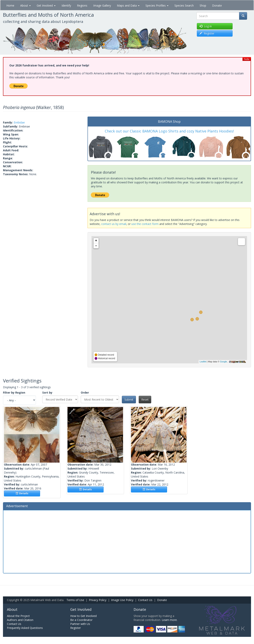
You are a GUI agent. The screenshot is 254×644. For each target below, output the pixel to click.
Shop (203, 5)
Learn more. (170, 620)
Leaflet (203, 362)
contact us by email (114, 224)
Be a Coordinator (81, 620)
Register (76, 628)
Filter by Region (14, 393)
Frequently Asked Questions (25, 628)
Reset (145, 399)
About (25, 5)
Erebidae (19, 122)
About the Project (18, 616)
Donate (217, 5)
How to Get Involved (83, 616)
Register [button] (207, 33)
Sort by (47, 393)
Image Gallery (102, 5)
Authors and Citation (20, 620)
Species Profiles (157, 5)
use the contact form (145, 224)
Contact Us (145, 600)
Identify (66, 5)
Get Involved (46, 5)
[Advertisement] (127, 541)
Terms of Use (75, 600)
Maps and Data (128, 5)
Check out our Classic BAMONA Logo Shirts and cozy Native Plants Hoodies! (169, 131)
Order (85, 393)
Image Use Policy (122, 600)
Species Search (184, 5)
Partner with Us (80, 624)
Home (10, 5)
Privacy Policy (98, 600)
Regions (82, 5)
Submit (129, 399)
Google (223, 362)
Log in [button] (206, 26)
